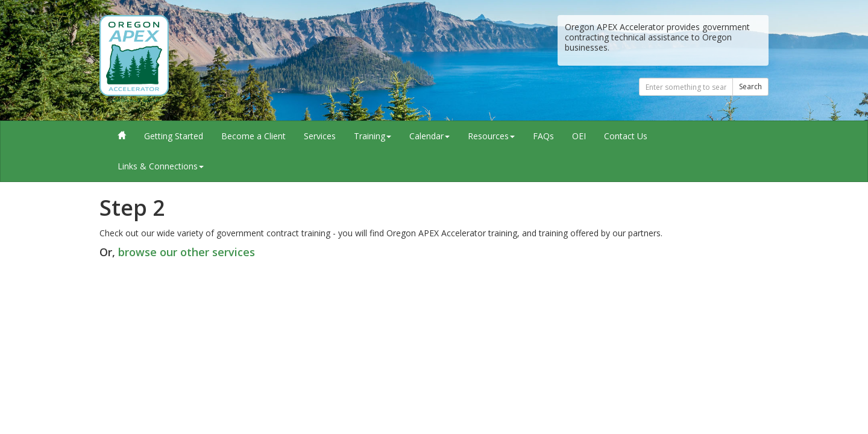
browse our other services (187, 252)
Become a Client (253, 136)
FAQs (543, 136)
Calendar (429, 136)
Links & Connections (161, 166)
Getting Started (174, 136)
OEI (579, 136)
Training (373, 136)
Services (320, 136)
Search (750, 86)
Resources (491, 136)
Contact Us (626, 136)
